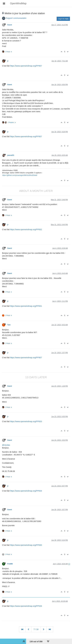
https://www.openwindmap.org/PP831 (26, 306)
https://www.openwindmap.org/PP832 (26, 229)
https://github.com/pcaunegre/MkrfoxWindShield (20, 175)
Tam (9, 325)
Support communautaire (16, 18)
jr (8, 61)
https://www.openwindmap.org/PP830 (26, 545)
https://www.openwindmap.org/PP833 (26, 421)
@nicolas (6, 445)
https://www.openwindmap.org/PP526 (26, 606)
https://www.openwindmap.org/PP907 (26, 358)
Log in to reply (63, 19)
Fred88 (10, 564)
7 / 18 (36, 629)
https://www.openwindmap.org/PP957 (26, 66)
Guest (10, 25)
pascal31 (11, 155)
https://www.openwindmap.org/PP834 (26, 491)
